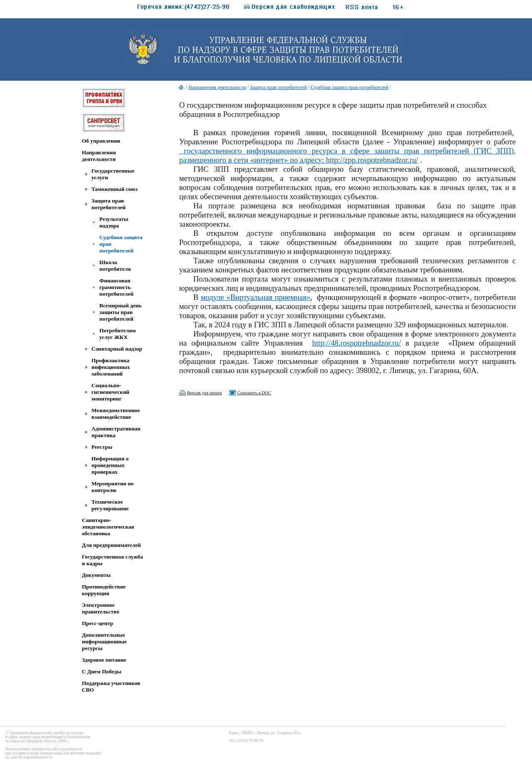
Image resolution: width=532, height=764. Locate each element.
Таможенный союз (115, 189)
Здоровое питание (104, 660)
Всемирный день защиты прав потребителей (121, 312)
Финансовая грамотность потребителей (116, 287)
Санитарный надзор (117, 349)
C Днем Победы (102, 671)
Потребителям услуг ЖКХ (117, 334)
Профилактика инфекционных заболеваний (111, 367)
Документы (96, 575)
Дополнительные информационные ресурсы (104, 642)
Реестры (102, 447)
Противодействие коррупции (104, 590)
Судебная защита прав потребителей (349, 87)
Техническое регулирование (110, 505)
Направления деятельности (99, 156)
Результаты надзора (114, 222)
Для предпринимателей (111, 545)
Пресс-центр (98, 623)
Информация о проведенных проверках (110, 465)
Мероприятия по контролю (113, 487)
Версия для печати (204, 393)
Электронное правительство (101, 608)
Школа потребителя (115, 266)
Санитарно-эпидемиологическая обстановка (108, 527)
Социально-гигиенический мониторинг (110, 392)
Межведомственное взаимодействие (116, 414)
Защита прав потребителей (108, 204)
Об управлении (101, 141)
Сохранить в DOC (254, 393)
